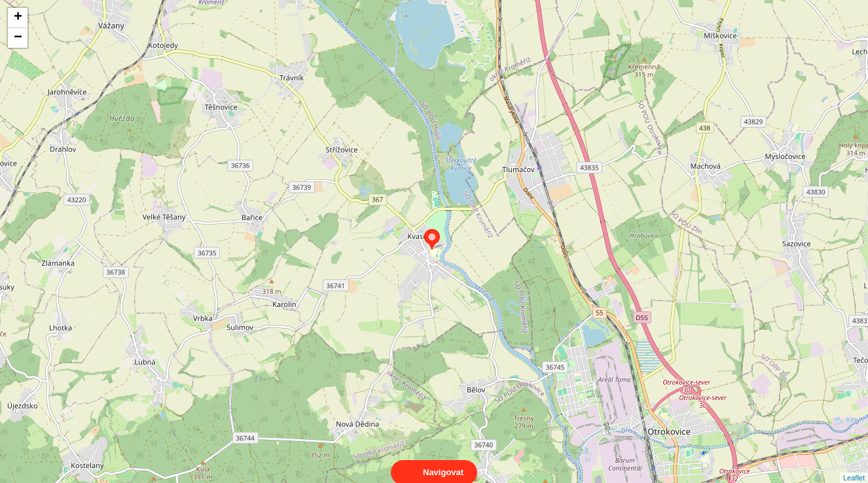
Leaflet (854, 466)
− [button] (18, 38)
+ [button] (18, 18)
